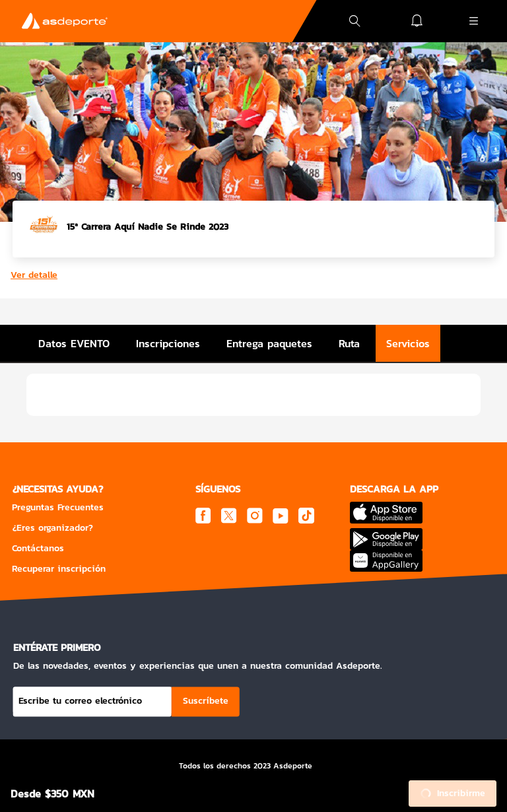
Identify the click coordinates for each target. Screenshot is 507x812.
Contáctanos (38, 548)
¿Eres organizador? (52, 528)
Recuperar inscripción (59, 569)
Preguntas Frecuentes (58, 507)
